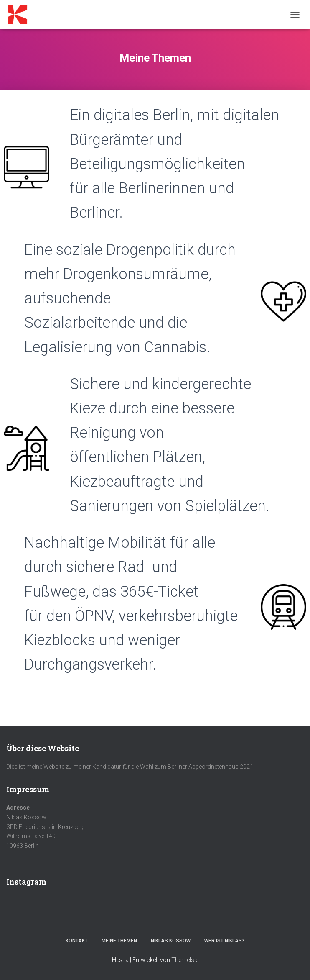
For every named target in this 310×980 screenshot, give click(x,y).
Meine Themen (119, 941)
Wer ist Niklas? (224, 941)
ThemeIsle (185, 960)
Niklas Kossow (171, 941)
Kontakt (77, 941)
